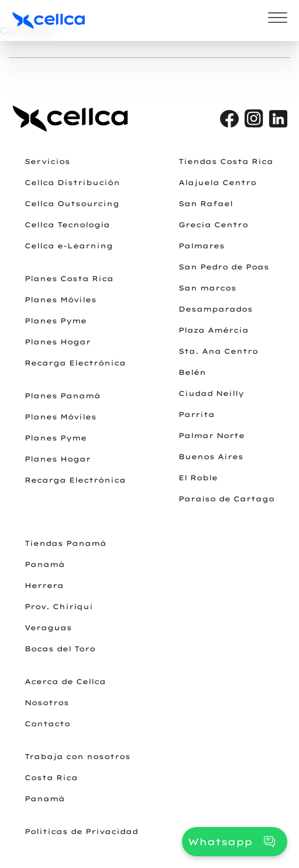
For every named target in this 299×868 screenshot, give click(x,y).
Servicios (47, 161)
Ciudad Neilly (211, 393)
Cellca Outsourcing (72, 204)
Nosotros (47, 703)
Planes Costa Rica (69, 278)
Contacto (47, 724)
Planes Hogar (58, 342)
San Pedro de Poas (224, 267)
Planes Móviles (61, 300)
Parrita (197, 414)
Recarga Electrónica (75, 363)
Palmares (202, 246)
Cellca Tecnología (67, 225)
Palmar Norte (212, 435)
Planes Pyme (56, 321)
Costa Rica (51, 778)
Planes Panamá (63, 396)
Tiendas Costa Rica (226, 161)
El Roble (198, 478)
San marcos (207, 288)
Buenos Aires (211, 457)
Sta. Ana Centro (218, 351)
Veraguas (48, 628)
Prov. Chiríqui (59, 606)
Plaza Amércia (214, 330)
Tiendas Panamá (66, 543)
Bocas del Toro (60, 649)
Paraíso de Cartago (226, 499)
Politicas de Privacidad (81, 831)
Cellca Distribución (72, 182)
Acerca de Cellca (65, 681)
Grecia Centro (213, 225)
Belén (192, 372)
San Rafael (206, 204)
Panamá (45, 564)
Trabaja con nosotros (78, 756)
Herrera (44, 585)
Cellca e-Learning (69, 246)
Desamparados (216, 309)
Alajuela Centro (217, 182)
